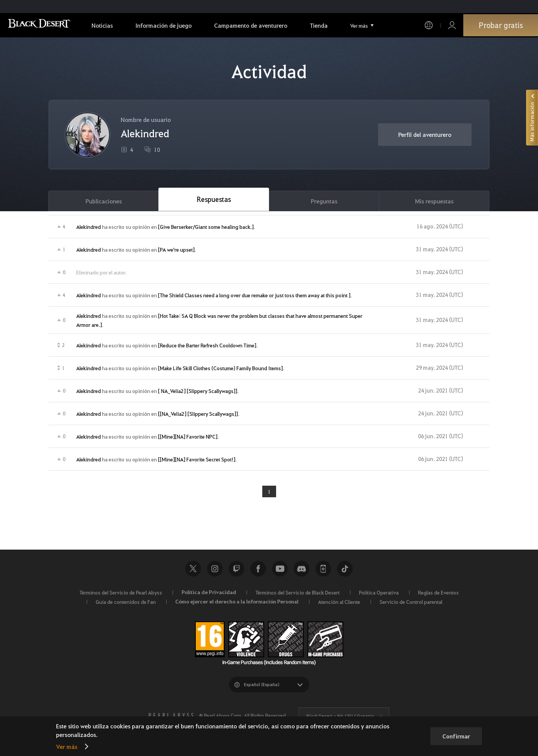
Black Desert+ (323, 571)
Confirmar (456, 736)
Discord (302, 571)
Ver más (67, 746)
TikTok (345, 571)
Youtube (280, 571)
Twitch (236, 571)
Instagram (215, 571)
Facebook (258, 571)
